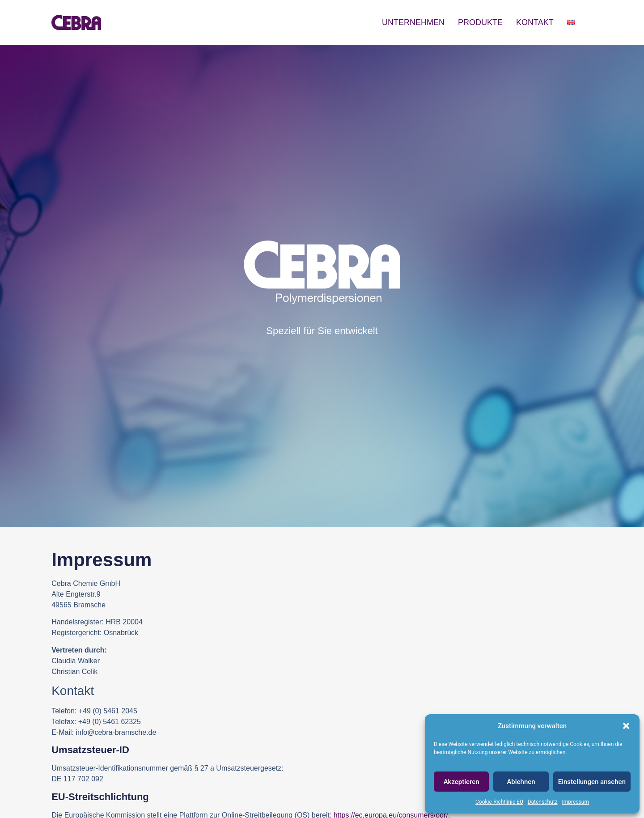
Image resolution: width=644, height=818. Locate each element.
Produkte (480, 22)
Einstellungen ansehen (592, 782)
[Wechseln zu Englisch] (571, 22)
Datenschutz (543, 802)
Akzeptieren (462, 782)
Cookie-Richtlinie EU (499, 802)
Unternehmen (413, 22)
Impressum (576, 802)
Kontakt (535, 22)
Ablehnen (521, 782)
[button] (626, 726)
